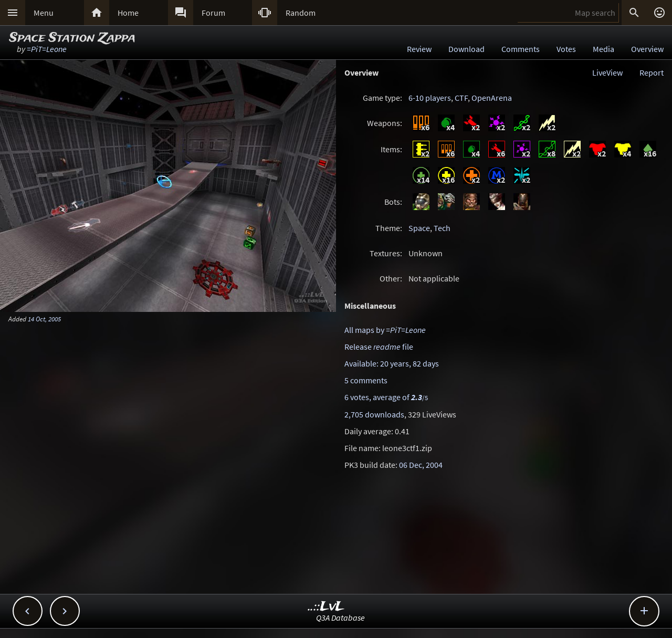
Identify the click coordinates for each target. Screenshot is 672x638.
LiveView (607, 72)
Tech (442, 228)
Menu (44, 13)
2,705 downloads (374, 414)
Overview (647, 49)
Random (301, 13)
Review (419, 49)
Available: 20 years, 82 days (392, 363)
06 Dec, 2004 (421, 465)
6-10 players (430, 98)
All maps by (385, 330)
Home (128, 13)
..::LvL (326, 607)
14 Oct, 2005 (44, 319)
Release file (379, 347)
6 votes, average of (386, 397)
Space (419, 228)
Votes (566, 49)
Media (603, 49)
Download (466, 49)
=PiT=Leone (47, 49)
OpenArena (492, 98)
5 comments (366, 380)
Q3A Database (340, 618)
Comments (521, 49)
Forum (213, 13)
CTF (461, 98)
